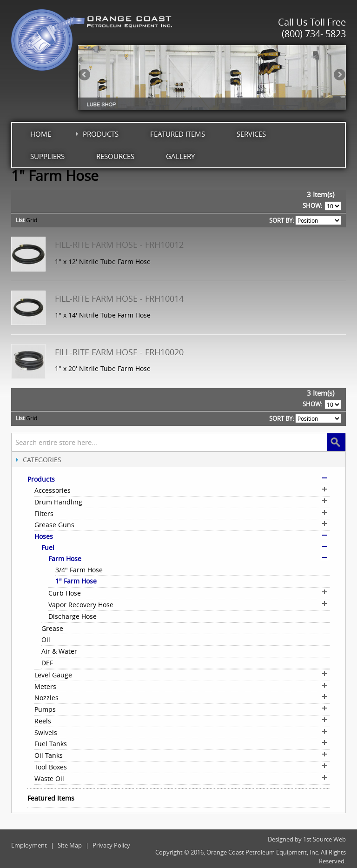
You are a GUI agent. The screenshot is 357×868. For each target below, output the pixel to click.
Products (101, 134)
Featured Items (178, 134)
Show (312, 205)
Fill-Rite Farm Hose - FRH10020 (119, 352)
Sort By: (281, 220)
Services (251, 134)
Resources (115, 156)
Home (41, 134)
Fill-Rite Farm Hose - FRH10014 (119, 298)
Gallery (180, 156)
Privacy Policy (111, 845)
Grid (32, 220)
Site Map (70, 845)
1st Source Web (324, 839)
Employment (29, 845)
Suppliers (47, 156)
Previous (85, 75)
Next (339, 75)
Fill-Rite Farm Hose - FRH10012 (119, 245)
